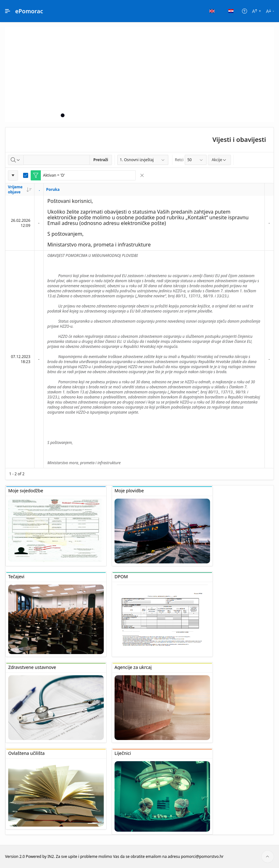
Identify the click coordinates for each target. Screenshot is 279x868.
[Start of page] (268, 857)
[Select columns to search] (16, 160)
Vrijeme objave (20, 189)
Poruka (53, 189)
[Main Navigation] (8, 11)
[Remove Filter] (142, 175)
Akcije (219, 160)
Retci (179, 160)
